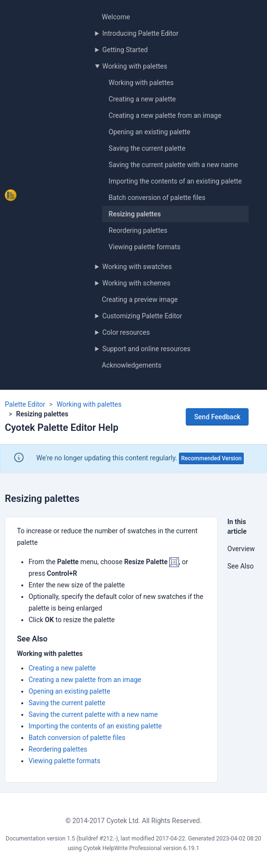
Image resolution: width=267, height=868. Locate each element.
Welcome (116, 17)
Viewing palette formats (145, 247)
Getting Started (125, 50)
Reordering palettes (138, 230)
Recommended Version (212, 458)
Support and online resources (146, 349)
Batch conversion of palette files (157, 198)
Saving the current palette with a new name (173, 165)
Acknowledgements (132, 365)
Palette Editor (25, 404)
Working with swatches (137, 267)
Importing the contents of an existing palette (175, 181)
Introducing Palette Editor (140, 33)
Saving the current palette (147, 148)
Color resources (126, 332)
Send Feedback (217, 417)
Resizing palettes (135, 214)
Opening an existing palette (150, 132)
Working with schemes (136, 283)
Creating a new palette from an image (165, 115)
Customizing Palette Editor (142, 316)
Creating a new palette (142, 99)
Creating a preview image (140, 299)
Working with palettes (134, 66)
